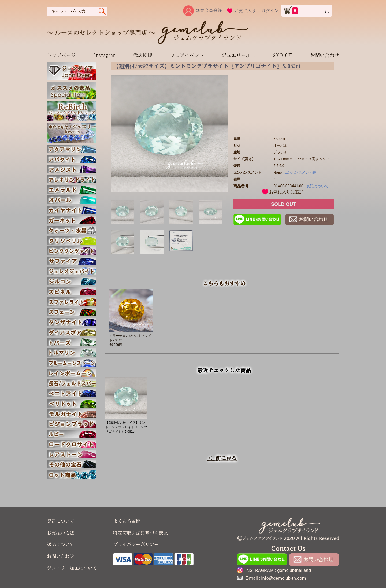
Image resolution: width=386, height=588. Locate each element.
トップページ (61, 55)
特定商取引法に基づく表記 (140, 533)
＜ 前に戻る (222, 458)
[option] (169, 133)
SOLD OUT (283, 55)
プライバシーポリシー (136, 544)
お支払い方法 (61, 533)
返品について (61, 544)
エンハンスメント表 (300, 173)
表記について (317, 186)
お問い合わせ (325, 55)
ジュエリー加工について (72, 568)
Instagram (104, 55)
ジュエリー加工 (239, 55)
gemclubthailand (294, 570)
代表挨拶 (143, 55)
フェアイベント (187, 55)
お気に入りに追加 (286, 192)
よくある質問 (127, 521)
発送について (61, 521)
